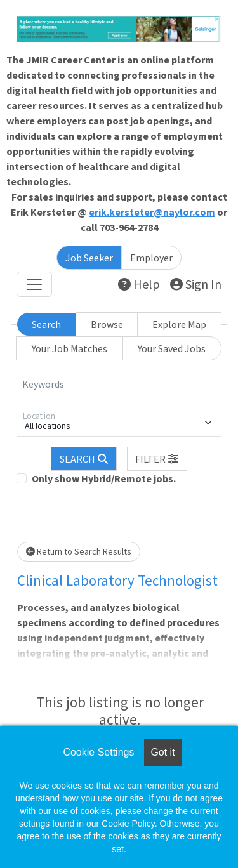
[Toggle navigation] (34, 284)
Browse (107, 324)
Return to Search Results (79, 551)
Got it (162, 752)
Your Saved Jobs (172, 348)
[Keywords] (119, 385)
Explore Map (179, 324)
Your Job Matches (69, 348)
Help (139, 284)
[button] (157, 459)
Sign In (196, 284)
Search (46, 324)
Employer (151, 258)
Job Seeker (89, 258)
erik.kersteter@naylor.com (152, 212)
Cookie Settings (98, 752)
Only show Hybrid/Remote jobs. (104, 478)
